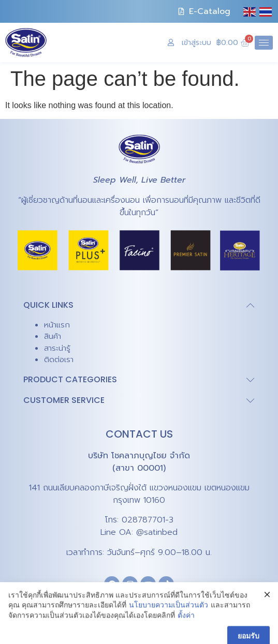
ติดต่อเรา (59, 360)
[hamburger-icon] (264, 43)
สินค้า (53, 336)
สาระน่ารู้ (57, 348)
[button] (139, 305)
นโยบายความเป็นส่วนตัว (169, 625)
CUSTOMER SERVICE (64, 400)
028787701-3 (148, 520)
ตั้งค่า (186, 636)
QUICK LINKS (48, 305)
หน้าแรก (57, 325)
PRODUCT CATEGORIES (70, 379)
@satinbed (157, 532)
